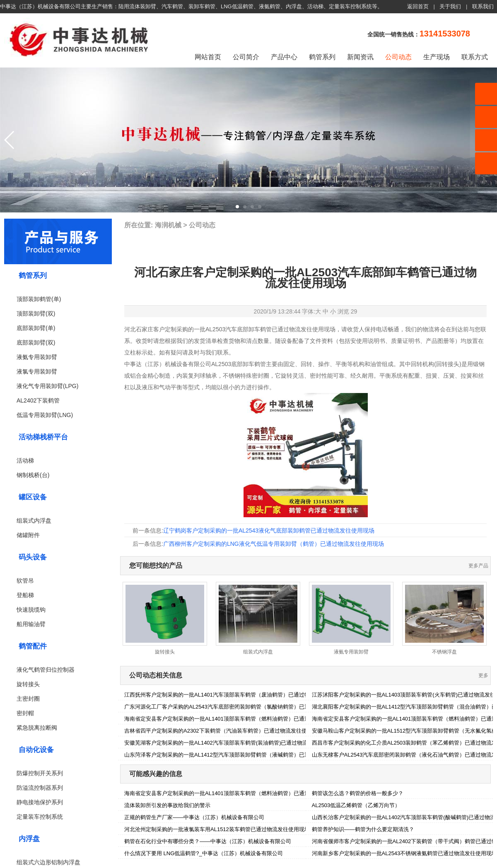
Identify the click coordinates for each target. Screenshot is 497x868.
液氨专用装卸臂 (37, 357)
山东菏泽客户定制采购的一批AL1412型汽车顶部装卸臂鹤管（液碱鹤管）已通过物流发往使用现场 (241, 755)
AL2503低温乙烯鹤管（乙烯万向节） (356, 805)
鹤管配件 (33, 646)
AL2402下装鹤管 (38, 400)
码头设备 (33, 557)
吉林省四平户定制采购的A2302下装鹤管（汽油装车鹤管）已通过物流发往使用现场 (224, 731)
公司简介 (246, 57)
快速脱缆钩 (31, 610)
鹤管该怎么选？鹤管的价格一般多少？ (358, 793)
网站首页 (208, 57)
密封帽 (25, 713)
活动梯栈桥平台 (43, 437)
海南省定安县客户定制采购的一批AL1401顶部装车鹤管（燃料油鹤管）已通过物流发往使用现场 (239, 719)
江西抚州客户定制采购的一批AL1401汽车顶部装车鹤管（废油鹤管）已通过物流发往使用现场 (236, 695)
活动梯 (25, 461)
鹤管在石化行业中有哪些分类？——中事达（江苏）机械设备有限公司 (208, 841)
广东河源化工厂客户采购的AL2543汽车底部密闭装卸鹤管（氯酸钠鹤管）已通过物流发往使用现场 (241, 707)
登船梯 (25, 595)
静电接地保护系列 (40, 802)
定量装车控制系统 (40, 817)
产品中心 (284, 57)
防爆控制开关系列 (40, 773)
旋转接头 (28, 684)
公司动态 (398, 57)
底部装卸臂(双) (36, 342)
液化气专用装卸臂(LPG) (47, 386)
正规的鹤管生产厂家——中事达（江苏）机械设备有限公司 (194, 817)
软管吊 (25, 581)
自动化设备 (36, 750)
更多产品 (478, 566)
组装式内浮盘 (34, 521)
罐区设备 (33, 497)
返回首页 (418, 6)
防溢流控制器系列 (40, 788)
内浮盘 (29, 839)
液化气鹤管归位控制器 (46, 670)
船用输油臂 (31, 624)
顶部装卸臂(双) (36, 313)
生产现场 (437, 57)
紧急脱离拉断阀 (37, 728)
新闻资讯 (360, 57)
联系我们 (483, 6)
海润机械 (168, 225)
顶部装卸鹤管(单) (39, 299)
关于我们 (450, 6)
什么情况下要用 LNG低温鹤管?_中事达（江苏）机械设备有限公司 (204, 853)
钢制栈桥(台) (33, 475)
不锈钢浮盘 (444, 652)
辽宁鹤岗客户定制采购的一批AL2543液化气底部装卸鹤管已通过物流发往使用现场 (269, 530)
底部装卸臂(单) (36, 328)
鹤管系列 (322, 57)
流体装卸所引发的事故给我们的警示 (167, 805)
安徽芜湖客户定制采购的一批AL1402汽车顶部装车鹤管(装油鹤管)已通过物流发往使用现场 (232, 743)
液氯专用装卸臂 (37, 371)
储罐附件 (28, 535)
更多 (483, 675)
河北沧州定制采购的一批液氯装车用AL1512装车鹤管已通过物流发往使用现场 (217, 829)
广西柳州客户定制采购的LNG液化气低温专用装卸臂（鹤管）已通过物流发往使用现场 (274, 544)
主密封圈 (28, 699)
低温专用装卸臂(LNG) (45, 415)
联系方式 (475, 57)
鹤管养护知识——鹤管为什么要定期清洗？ (363, 829)
